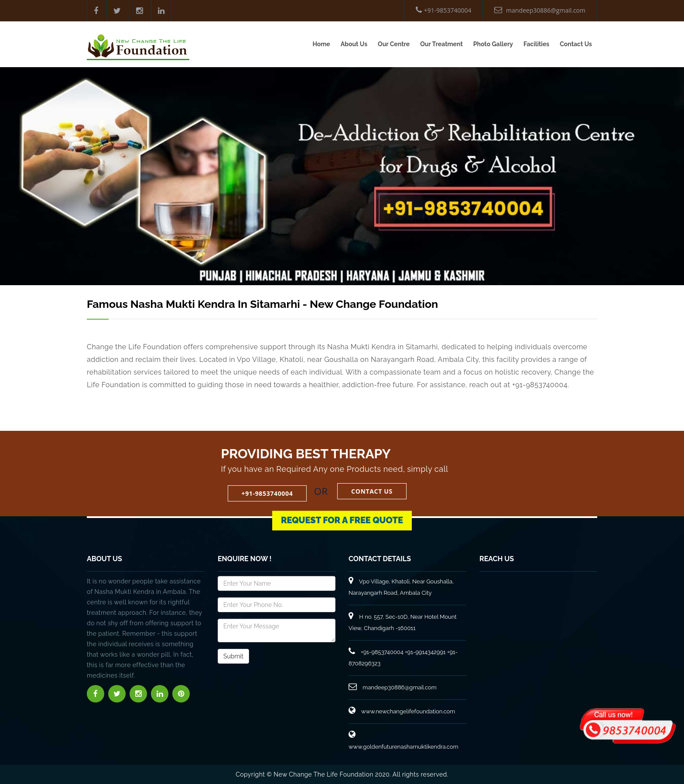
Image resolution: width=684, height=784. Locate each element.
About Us (354, 44)
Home (321, 44)
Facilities (536, 44)
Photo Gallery (493, 44)
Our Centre (394, 44)
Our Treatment (441, 44)
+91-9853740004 (444, 10)
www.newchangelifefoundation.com (402, 711)
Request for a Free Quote (342, 516)
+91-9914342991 (425, 652)
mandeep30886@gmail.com (540, 10)
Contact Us (576, 44)
